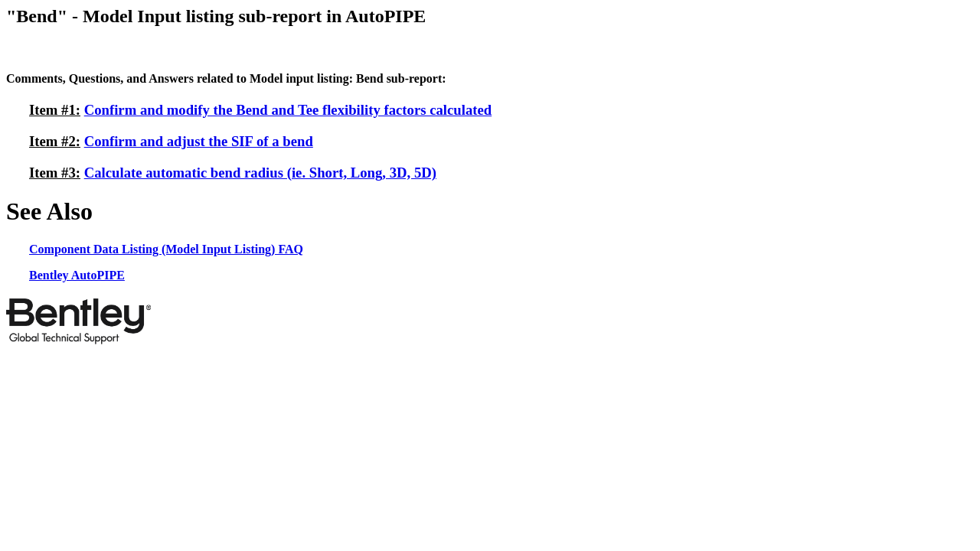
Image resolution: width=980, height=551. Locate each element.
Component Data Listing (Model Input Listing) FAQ (166, 249)
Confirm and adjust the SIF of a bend (199, 141)
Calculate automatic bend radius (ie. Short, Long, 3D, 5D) (260, 173)
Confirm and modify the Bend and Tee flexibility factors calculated (288, 110)
